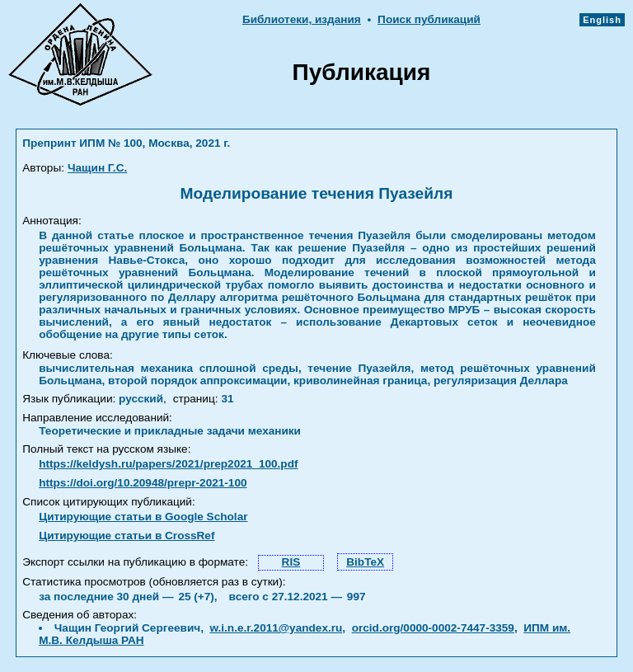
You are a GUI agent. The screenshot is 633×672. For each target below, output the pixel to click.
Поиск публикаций (429, 19)
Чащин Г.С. (97, 168)
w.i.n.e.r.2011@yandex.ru (276, 628)
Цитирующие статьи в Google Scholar (143, 517)
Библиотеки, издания (302, 19)
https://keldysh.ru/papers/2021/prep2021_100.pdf (168, 464)
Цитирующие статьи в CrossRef (127, 536)
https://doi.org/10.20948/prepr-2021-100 (143, 483)
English (602, 20)
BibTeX (365, 562)
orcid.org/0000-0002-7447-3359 (433, 628)
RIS (291, 562)
